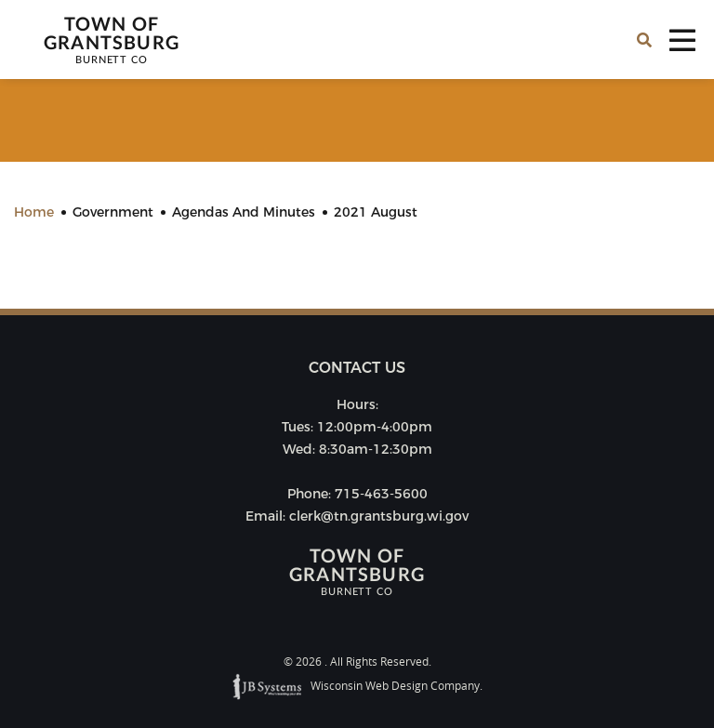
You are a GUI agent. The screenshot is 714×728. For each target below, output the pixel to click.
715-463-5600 (381, 494)
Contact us (357, 368)
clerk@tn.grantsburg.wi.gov (379, 516)
